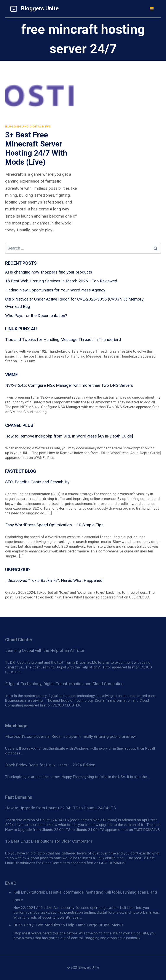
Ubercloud (18, 570)
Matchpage (16, 726)
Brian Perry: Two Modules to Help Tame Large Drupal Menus (69, 925)
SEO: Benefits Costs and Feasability (37, 482)
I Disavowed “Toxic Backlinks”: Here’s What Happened (54, 580)
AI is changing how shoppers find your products (49, 272)
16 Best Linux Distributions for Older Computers (49, 841)
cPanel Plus (19, 425)
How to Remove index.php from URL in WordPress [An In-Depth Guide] (69, 436)
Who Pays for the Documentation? (36, 316)
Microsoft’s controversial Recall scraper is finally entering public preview (70, 736)
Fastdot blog (21, 471)
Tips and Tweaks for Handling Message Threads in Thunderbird (63, 340)
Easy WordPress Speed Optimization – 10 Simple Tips (54, 525)
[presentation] (42, 96)
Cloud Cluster (19, 640)
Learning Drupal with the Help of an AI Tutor (45, 650)
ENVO (11, 883)
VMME (11, 375)
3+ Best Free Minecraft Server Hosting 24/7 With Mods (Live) (36, 149)
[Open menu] (152, 9)
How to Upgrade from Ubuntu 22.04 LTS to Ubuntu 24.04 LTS (61, 808)
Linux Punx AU (21, 329)
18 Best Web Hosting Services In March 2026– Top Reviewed (61, 281)
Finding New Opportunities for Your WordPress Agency (55, 290)
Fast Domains (19, 797)
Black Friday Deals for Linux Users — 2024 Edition (50, 765)
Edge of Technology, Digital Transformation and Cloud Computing (64, 684)
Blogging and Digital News (28, 126)
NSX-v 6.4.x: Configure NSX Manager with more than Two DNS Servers (69, 385)
